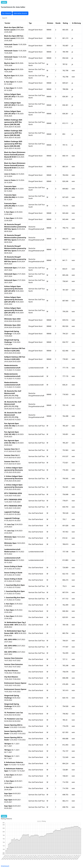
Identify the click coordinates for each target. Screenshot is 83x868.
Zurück (4, 2)
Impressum (5, 866)
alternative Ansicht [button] (20, 13)
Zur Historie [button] (6, 13)
